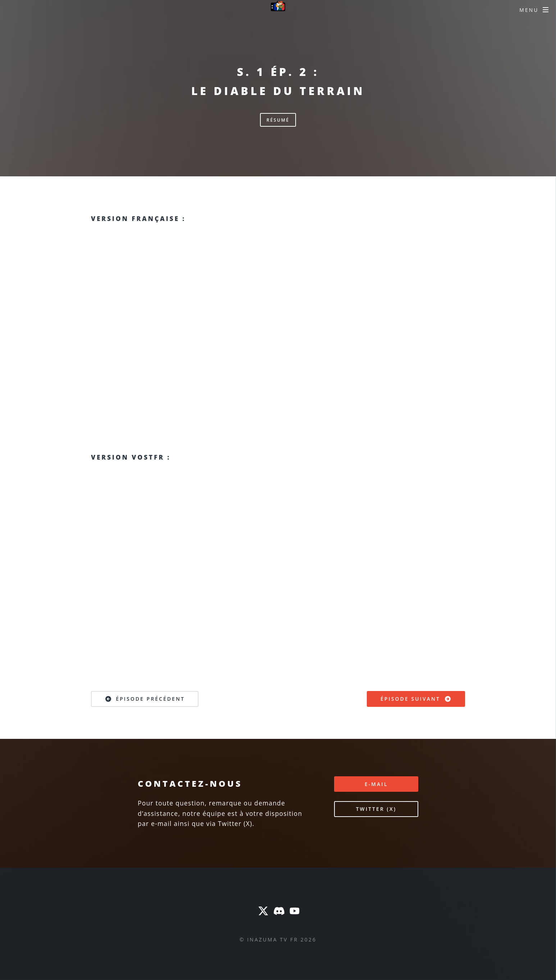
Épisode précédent (145, 699)
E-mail (376, 784)
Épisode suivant (416, 699)
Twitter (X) (376, 809)
